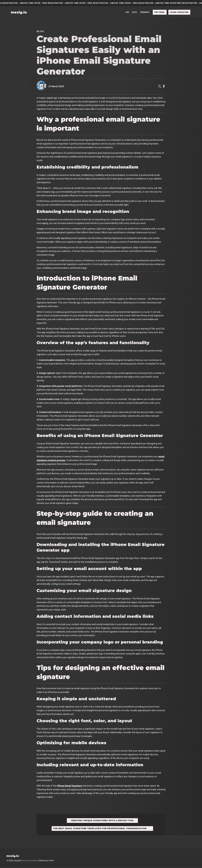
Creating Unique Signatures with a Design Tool (101, 821)
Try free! (159, 10)
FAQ (127, 10)
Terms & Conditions (30, 861)
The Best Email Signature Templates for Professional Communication (101, 829)
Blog (135, 10)
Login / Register (179, 10)
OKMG (51, 861)
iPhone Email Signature (70, 786)
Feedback (145, 10)
